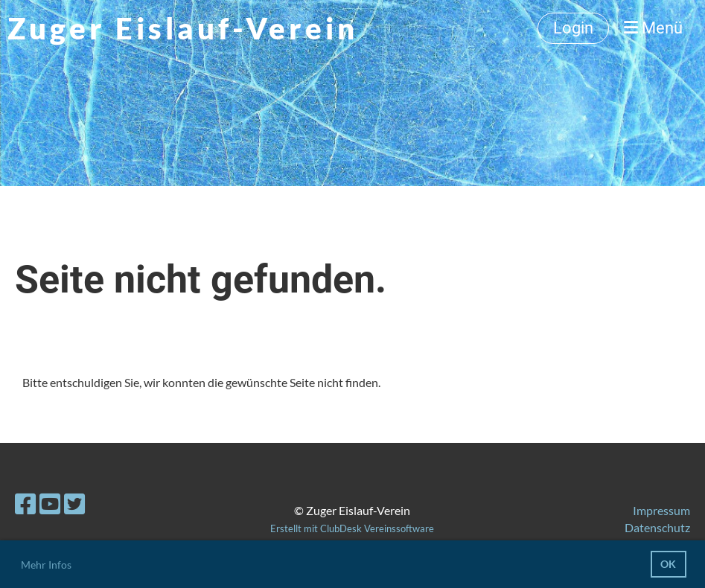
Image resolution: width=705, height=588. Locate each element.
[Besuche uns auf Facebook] (25, 504)
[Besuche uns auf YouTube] (50, 504)
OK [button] (668, 564)
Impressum (661, 510)
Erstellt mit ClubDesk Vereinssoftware (352, 528)
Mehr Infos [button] (46, 565)
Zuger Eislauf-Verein (183, 28)
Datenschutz (657, 527)
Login (573, 28)
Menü (653, 28)
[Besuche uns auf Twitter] (74, 504)
